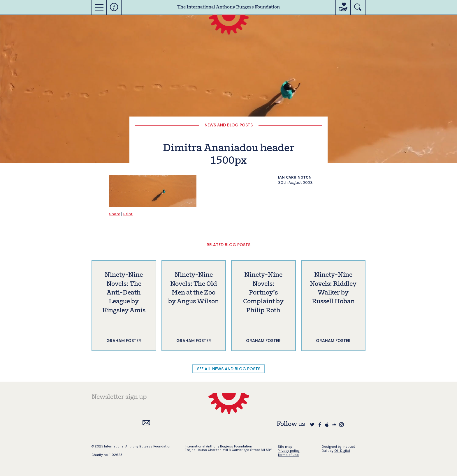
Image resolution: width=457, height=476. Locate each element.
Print (128, 214)
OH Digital (342, 451)
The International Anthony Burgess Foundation (228, 7)
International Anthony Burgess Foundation (138, 446)
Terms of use (288, 455)
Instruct (349, 447)
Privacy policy (289, 451)
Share (115, 214)
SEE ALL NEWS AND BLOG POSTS (229, 369)
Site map (285, 447)
